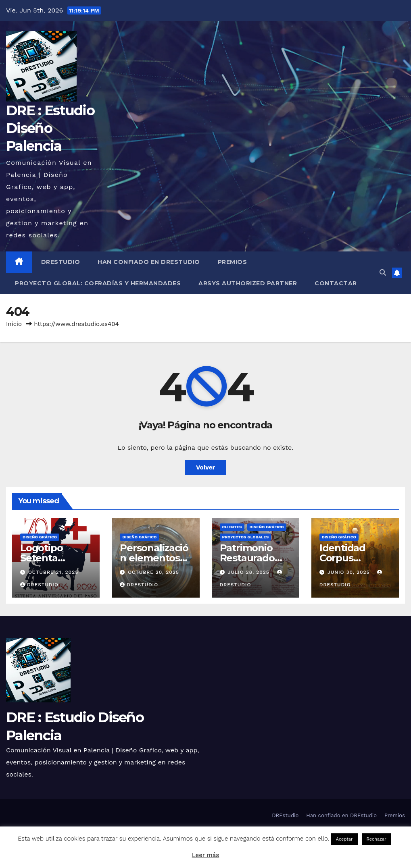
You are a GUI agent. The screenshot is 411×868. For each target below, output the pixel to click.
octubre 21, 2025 (53, 572)
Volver (205, 467)
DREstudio (61, 262)
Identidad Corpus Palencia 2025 (352, 558)
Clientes (232, 527)
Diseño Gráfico (40, 537)
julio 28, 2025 (249, 572)
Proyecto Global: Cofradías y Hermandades (98, 283)
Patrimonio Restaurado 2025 (247, 558)
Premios (233, 262)
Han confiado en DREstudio (149, 262)
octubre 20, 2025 (153, 572)
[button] (383, 273)
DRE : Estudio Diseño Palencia (50, 128)
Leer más (206, 855)
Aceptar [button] (344, 839)
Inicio (14, 324)
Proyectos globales (246, 537)
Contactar (336, 283)
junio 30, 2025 (350, 572)
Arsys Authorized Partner (248, 283)
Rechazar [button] (377, 839)
